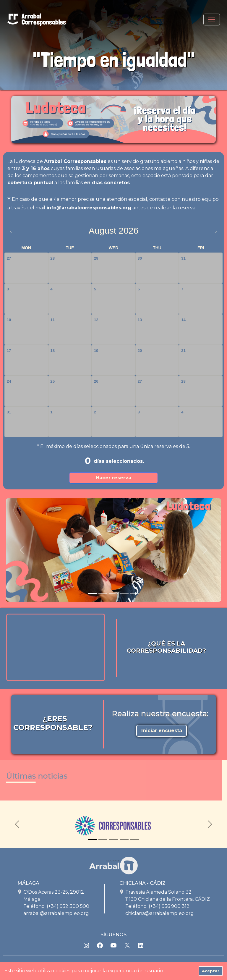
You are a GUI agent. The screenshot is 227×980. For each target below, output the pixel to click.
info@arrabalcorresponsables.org (89, 208)
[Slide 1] (92, 594)
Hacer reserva (113, 478)
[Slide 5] (135, 594)
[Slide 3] (113, 594)
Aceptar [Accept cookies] (211, 971)
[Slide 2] (103, 594)
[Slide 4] (124, 594)
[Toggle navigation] (212, 20)
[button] (22, 550)
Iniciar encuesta (162, 731)
